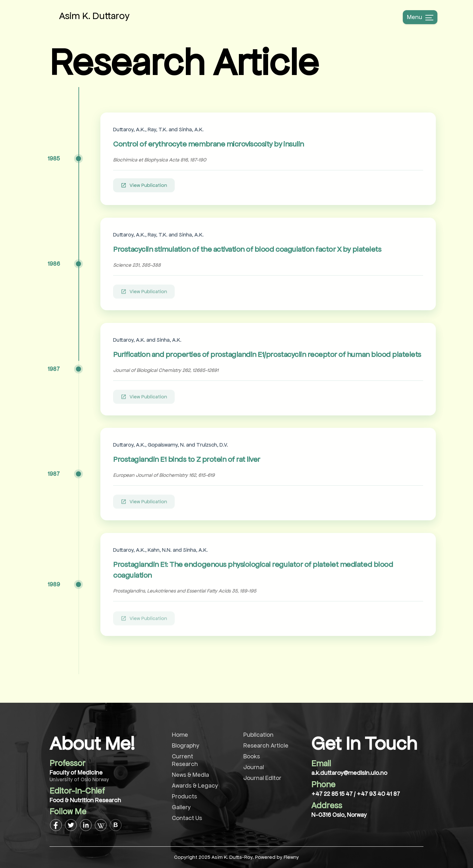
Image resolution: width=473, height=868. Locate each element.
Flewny (291, 857)
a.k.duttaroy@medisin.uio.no (349, 773)
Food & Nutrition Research (85, 800)
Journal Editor (262, 778)
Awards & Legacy (195, 786)
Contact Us (187, 818)
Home (180, 735)
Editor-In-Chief (77, 791)
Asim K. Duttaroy (94, 16)
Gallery (181, 807)
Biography (186, 745)
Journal (254, 767)
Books (252, 756)
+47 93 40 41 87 (378, 794)
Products (184, 796)
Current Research (185, 760)
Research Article (266, 745)
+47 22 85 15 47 (333, 794)
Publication (258, 735)
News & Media (190, 775)
